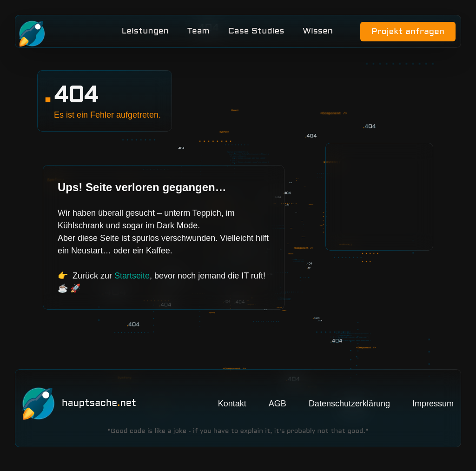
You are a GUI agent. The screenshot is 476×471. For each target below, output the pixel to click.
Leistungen (145, 34)
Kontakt (232, 409)
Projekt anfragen (404, 34)
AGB (278, 409)
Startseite (132, 281)
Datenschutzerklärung (349, 409)
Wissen (318, 34)
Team (198, 34)
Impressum (433, 409)
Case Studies (256, 34)
